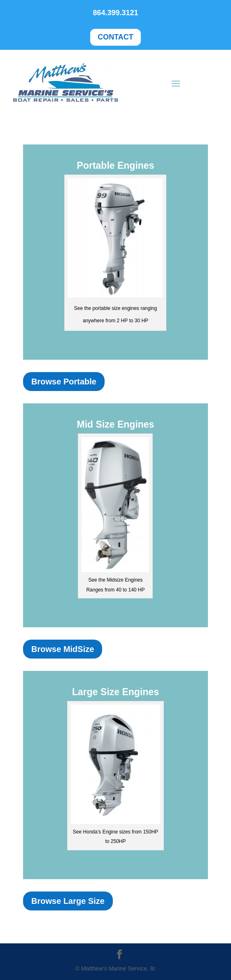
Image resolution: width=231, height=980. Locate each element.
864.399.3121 (115, 13)
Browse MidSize (63, 649)
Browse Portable (64, 382)
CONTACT (115, 37)
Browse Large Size (68, 901)
